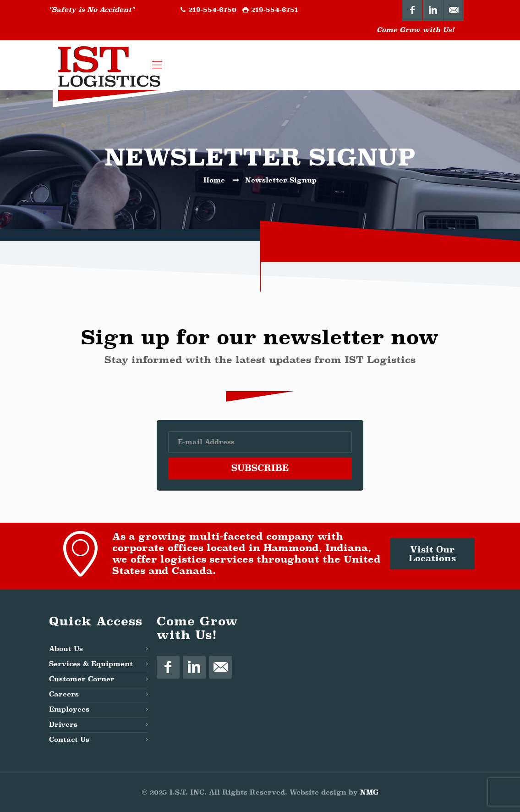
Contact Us (69, 740)
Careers (64, 694)
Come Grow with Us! (416, 30)
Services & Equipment (91, 664)
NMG (369, 793)
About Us (66, 649)
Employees (69, 710)
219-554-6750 (212, 10)
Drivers (63, 725)
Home (214, 180)
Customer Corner (82, 679)
